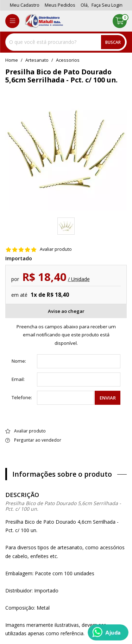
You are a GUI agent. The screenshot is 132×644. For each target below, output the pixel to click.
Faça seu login (107, 5)
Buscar (113, 42)
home (12, 60)
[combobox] (66, 42)
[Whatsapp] (108, 632)
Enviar (108, 398)
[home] (44, 21)
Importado (19, 259)
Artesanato (37, 60)
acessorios (68, 60)
